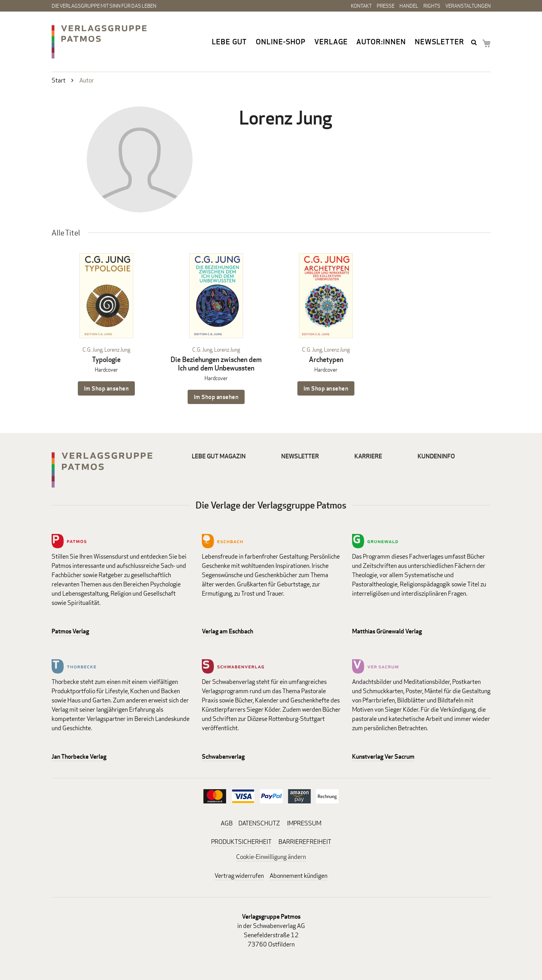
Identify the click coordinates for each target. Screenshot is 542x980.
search (475, 42)
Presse (386, 6)
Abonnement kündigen (299, 876)
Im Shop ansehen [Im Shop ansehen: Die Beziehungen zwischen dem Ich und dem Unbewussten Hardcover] (216, 397)
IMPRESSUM (304, 823)
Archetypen (326, 360)
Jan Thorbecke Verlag (79, 757)
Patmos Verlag (70, 631)
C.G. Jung (92, 349)
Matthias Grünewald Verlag (387, 631)
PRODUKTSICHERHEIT (241, 842)
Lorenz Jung (117, 349)
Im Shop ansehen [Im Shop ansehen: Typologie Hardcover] (107, 388)
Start (59, 80)
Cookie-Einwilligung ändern (271, 857)
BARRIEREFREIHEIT (305, 842)
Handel (409, 6)
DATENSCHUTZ (259, 823)
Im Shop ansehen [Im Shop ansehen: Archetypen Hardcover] (326, 388)
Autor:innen (381, 42)
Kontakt (361, 6)
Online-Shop (281, 42)
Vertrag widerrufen (239, 876)
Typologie (106, 360)
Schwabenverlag (223, 757)
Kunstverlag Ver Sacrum (383, 757)
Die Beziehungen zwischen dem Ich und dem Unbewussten (216, 364)
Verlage (331, 42)
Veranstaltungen (468, 6)
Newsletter (440, 42)
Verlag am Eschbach (227, 631)
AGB (227, 823)
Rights (432, 6)
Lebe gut (229, 42)
